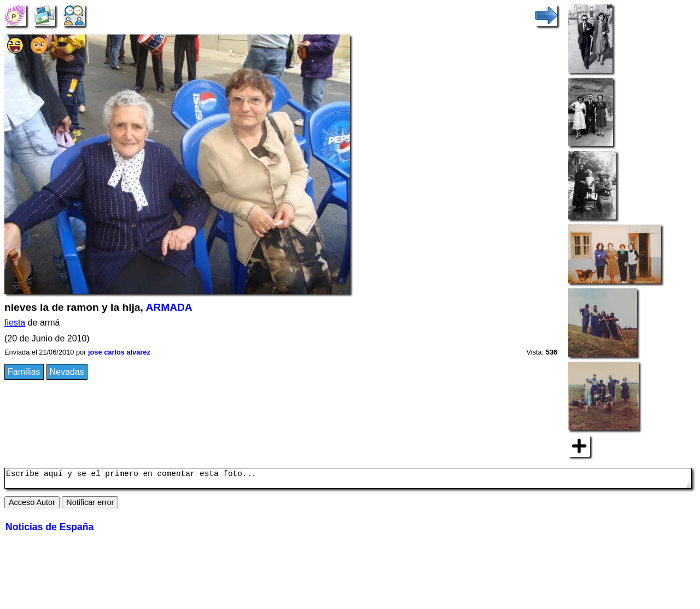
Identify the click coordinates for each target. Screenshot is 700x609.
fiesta (15, 323)
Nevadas (67, 372)
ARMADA (169, 307)
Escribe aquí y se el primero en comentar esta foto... (348, 480)
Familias (24, 372)
